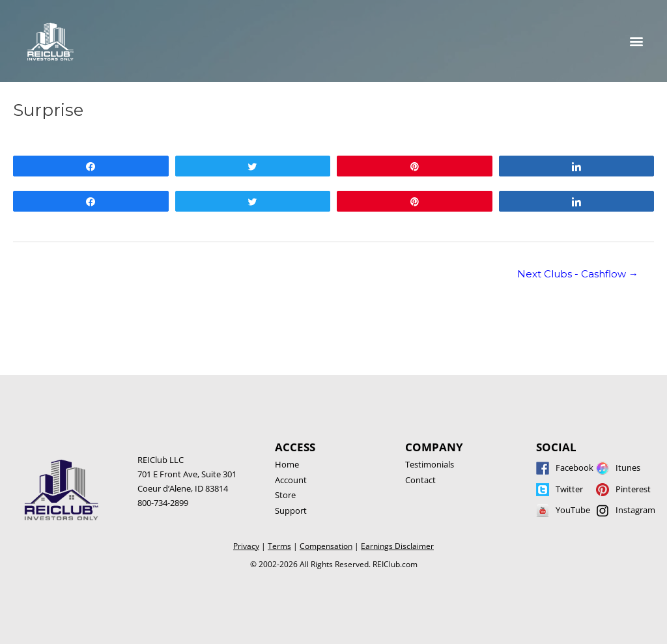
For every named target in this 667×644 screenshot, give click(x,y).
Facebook (575, 468)
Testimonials (430, 464)
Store (285, 495)
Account (291, 480)
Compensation (326, 546)
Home (287, 464)
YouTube (573, 510)
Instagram (635, 510)
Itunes (628, 468)
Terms (279, 546)
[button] (637, 41)
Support (291, 511)
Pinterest (633, 489)
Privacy (246, 546)
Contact (420, 480)
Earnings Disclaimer (397, 546)
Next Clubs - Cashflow (578, 274)
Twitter (569, 489)
